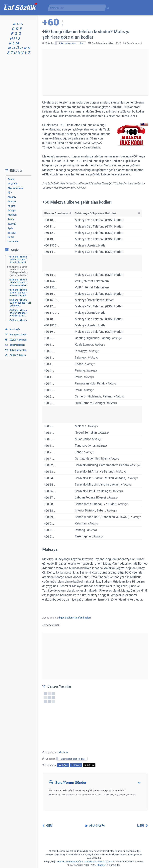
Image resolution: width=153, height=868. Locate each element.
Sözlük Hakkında (16, 340)
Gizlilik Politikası (15, 355)
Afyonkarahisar (16, 188)
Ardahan (12, 215)
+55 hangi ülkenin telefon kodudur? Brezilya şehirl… (18, 313)
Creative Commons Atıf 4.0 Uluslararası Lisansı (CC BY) (84, 862)
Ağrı (10, 192)
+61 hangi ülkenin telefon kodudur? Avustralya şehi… (18, 259)
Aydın (11, 228)
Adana (11, 179)
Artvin (11, 219)
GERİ (47, 825)
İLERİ (142, 825)
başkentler (13, 242)
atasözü (12, 224)
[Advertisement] (95, 72)
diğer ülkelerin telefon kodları (75, 618)
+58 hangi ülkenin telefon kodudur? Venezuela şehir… (18, 282)
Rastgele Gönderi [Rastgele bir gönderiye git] (16, 335)
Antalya (12, 210)
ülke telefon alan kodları (71, 43)
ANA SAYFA (95, 825)
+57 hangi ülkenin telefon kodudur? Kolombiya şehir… (18, 293)
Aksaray (12, 197)
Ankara (11, 206)
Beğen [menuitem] (63, 765)
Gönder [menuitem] (89, 765)
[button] (96, 783)
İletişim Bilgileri (15, 345)
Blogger (101, 865)
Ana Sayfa (13, 329)
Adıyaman (13, 184)
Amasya (12, 201)
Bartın (11, 237)
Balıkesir (12, 233)
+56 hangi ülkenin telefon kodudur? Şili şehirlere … (20, 303)
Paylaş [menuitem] (76, 765)
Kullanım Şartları (16, 350)
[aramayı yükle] (76, 8)
